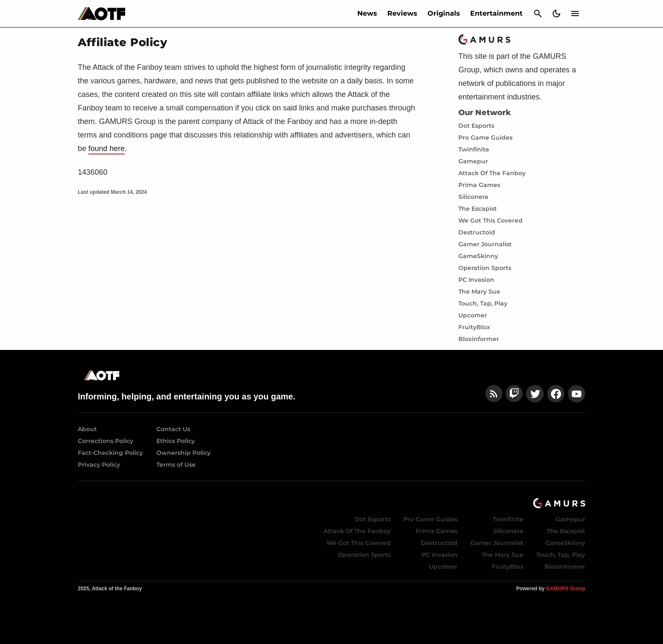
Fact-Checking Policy (110, 453)
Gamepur (473, 161)
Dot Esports (476, 126)
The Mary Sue (479, 292)
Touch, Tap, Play (483, 303)
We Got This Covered (490, 220)
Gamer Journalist (485, 244)
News (367, 13)
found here (107, 149)
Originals (444, 13)
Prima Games (479, 185)
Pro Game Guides (485, 138)
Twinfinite (474, 149)
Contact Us (173, 429)
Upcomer (473, 315)
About (87, 429)
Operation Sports (485, 268)
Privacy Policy (99, 465)
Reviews (402, 13)
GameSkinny (478, 256)
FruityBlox (474, 327)
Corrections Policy (105, 441)
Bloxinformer (479, 339)
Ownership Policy (184, 453)
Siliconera (473, 197)
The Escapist (478, 209)
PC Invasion (476, 280)
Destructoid (477, 232)
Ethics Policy (176, 441)
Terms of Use (176, 465)
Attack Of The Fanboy (492, 173)
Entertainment (496, 13)
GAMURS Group (566, 589)
